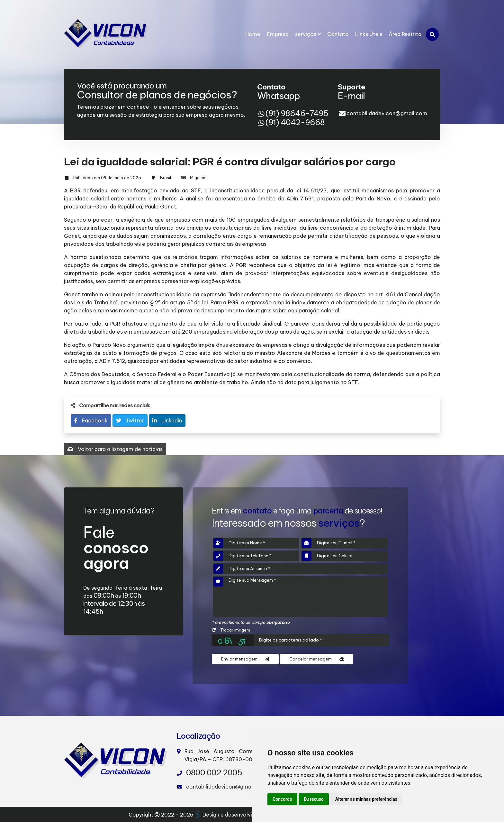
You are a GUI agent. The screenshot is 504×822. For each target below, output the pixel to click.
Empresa (278, 34)
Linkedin (167, 420)
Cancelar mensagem (316, 659)
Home (253, 34)
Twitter (130, 420)
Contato (338, 34)
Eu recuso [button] (314, 799)
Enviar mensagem (245, 659)
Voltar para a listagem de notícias (115, 449)
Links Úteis (369, 34)
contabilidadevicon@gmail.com (387, 113)
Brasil (166, 178)
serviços (308, 34)
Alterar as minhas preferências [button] (366, 799)
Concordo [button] (282, 799)
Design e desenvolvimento (232, 815)
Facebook (91, 420)
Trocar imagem (231, 630)
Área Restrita (405, 34)
